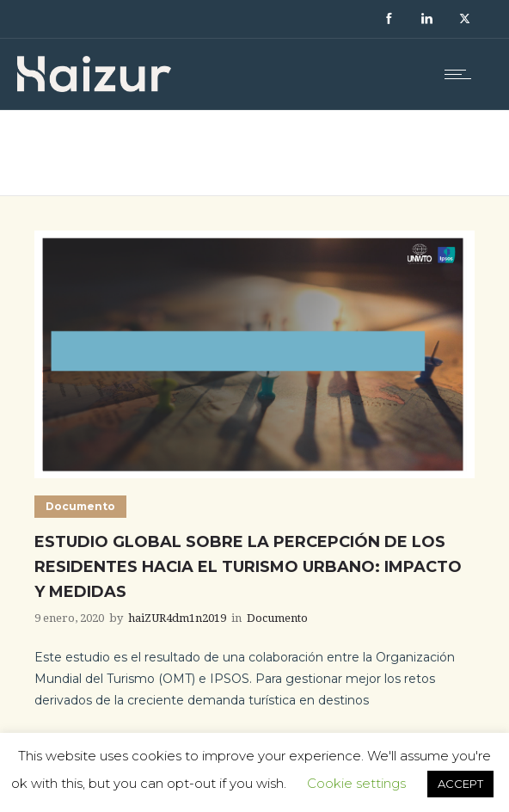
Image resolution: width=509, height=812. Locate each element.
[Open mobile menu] (462, 74)
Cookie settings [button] (356, 783)
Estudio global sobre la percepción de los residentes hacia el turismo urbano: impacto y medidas (248, 567)
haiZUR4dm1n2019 (177, 618)
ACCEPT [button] (460, 784)
